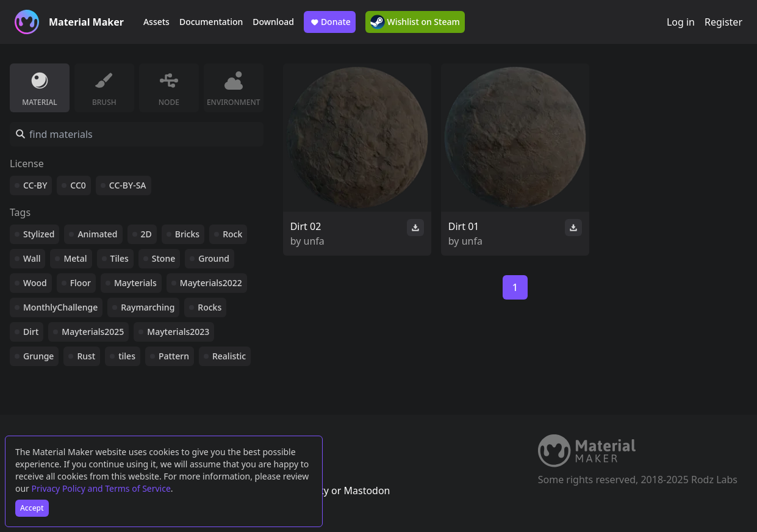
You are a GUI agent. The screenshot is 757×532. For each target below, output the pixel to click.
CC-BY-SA (128, 185)
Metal (75, 258)
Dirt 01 (464, 226)
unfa (314, 241)
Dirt (31, 332)
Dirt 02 (306, 226)
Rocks (210, 307)
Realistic (229, 356)
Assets (156, 22)
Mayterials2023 (178, 332)
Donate (330, 22)
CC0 (78, 185)
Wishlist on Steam (415, 22)
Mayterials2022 (211, 283)
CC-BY (35, 185)
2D (146, 234)
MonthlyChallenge (60, 307)
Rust (86, 356)
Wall (32, 258)
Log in (681, 22)
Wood (35, 283)
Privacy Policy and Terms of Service (101, 488)
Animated (97, 234)
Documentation (211, 22)
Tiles (120, 258)
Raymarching (148, 307)
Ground (214, 258)
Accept (32, 508)
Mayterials (135, 283)
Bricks (187, 234)
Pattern (174, 356)
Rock (232, 234)
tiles (127, 356)
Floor (81, 283)
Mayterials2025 (93, 332)
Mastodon (367, 491)
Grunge (38, 356)
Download (273, 22)
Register (723, 22)
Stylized (39, 234)
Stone (163, 258)
